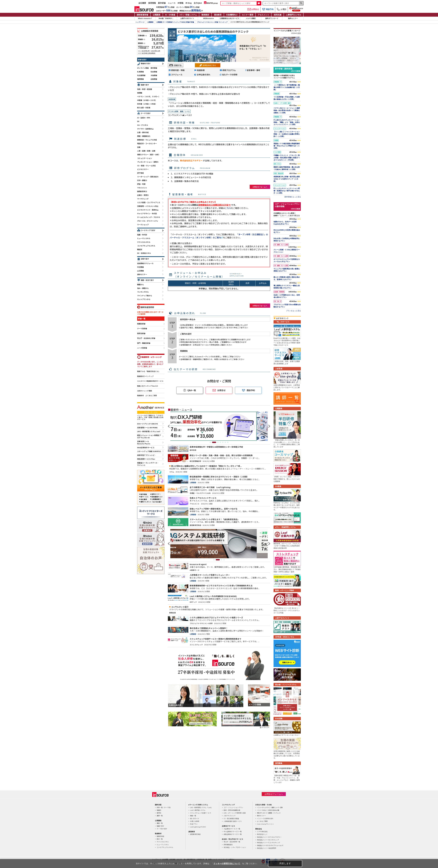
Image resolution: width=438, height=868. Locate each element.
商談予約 (268, 9)
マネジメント (142, 188)
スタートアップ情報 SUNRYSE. (149, 451)
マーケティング (143, 199)
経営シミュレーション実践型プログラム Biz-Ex (149, 436)
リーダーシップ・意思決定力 (148, 177)
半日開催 (140, 267)
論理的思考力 (142, 191)
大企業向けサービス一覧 (232, 829)
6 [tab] (225, 442)
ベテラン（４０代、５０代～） (149, 96)
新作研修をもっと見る (293, 197)
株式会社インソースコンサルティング (268, 842)
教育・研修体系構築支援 (232, 810)
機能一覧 (193, 816)
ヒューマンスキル (144, 238)
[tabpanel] (219, 426)
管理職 (140, 93)
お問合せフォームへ (260, 187)
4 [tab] (220, 442)
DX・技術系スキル (144, 253)
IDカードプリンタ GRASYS (148, 424)
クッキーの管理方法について (227, 863)
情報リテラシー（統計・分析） (149, 154)
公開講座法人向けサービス (229, 18)
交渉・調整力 (142, 180)
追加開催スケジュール (145, 263)
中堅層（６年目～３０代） (147, 100)
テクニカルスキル (144, 242)
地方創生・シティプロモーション (235, 847)
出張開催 (154, 79)
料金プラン (194, 824)
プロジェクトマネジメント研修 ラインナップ (212, 22)
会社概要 (142, 3)
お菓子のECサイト (187, 18)
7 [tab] (228, 442)
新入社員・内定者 (144, 108)
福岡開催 (140, 79)
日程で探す (145, 259)
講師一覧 (160, 816)
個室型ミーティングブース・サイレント (148, 464)
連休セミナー (142, 274)
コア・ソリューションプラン (233, 807)
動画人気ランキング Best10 (148, 386)
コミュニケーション (145, 158)
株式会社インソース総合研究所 (267, 848)
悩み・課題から (143, 288)
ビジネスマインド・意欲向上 (148, 210)
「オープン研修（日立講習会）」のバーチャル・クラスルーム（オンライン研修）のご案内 (219, 236)
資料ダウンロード (272, 18)
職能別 (140, 249)
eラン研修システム (188, 15)
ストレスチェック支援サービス (201, 813)
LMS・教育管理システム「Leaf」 (201, 807)
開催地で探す (146, 63)
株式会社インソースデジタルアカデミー (269, 837)
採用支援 (278, 15)
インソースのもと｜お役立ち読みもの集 (268, 810)
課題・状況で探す (147, 280)
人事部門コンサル (294, 15)
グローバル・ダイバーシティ (148, 221)
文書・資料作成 (143, 132)
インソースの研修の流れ (265, 818)
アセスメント (263, 15)
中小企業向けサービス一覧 (233, 831)
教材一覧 (160, 839)
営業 (139, 147)
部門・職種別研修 (144, 343)
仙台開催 (154, 72)
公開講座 (157, 15)
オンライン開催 (143, 68)
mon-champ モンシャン (265, 824)
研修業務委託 (228, 845)
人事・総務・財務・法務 (146, 151)
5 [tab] (223, 442)
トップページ (140, 22)
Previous (169, 426)
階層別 (159, 810)
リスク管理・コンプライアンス (149, 202)
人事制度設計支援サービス (233, 821)
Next (269, 426)
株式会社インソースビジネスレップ (268, 840)
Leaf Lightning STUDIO (198, 827)
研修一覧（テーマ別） (164, 807)
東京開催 (154, 68)
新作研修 (162, 3)
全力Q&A (198, 3)
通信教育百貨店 (195, 834)
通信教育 (218, 15)
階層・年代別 (142, 235)
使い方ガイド (195, 818)
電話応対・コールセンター (147, 143)
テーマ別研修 (142, 329)
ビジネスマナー (143, 169)
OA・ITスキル (143, 125)
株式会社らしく (262, 834)
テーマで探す (146, 113)
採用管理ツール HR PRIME (147, 428)
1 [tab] (212, 442)
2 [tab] (215, 442)
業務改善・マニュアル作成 (147, 140)
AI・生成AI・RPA (144, 118)
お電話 (281, 9)
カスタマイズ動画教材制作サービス (150, 381)
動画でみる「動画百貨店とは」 (149, 371)
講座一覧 (160, 823)
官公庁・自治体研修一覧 (232, 842)
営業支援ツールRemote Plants (144, 442)
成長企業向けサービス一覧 (233, 834)
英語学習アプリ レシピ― (147, 455)
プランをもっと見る (293, 311)
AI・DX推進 (170, 15)
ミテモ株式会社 (262, 831)
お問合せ (253, 9)
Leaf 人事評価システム (198, 810)
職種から (140, 284)
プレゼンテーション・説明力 (148, 162)
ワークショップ (143, 225)
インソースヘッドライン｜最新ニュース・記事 (270, 807)
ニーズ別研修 (142, 348)
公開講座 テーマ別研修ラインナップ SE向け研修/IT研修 (175, 22)
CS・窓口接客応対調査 (231, 818)
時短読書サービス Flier (146, 459)
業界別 (159, 813)
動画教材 (205, 15)
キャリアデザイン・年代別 (147, 213)
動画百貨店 (160, 836)
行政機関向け (232, 15)
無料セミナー (293, 18)
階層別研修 (141, 324)
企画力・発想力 (143, 195)
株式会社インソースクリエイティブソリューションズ (270, 845)
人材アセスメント (230, 816)
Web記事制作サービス (146, 447)
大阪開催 (154, 75)
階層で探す (145, 85)
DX (138, 121)
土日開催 (140, 271)
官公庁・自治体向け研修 (146, 338)
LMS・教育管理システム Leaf (149, 431)
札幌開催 (140, 72)
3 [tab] (218, 442)
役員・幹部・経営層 (145, 89)
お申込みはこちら (209, 65)
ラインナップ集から (145, 295)
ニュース (172, 3)
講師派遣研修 (142, 15)
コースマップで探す (148, 230)
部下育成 (140, 173)
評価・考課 (141, 184)
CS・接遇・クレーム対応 (146, 166)
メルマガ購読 (251, 18)
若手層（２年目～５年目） (147, 104)
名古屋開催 (141, 75)
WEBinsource (208, 18)
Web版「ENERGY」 (166, 18)
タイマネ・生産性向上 (145, 129)
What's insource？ (145, 18)
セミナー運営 (248, 15)
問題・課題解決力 (144, 136)
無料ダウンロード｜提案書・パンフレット (269, 813)
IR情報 (181, 3)
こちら (228, 208)
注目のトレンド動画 (145, 391)
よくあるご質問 (262, 821)
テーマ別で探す (162, 829)
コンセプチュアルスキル (146, 246)
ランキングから (143, 292)
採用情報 (152, 3)
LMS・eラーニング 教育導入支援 (235, 813)
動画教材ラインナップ (145, 376)
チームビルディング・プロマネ (149, 217)
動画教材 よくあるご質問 (147, 396)
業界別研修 (141, 334)
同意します (285, 863)
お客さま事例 (195, 821)
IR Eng (189, 3)
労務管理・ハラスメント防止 (148, 206)
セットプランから (144, 299)
